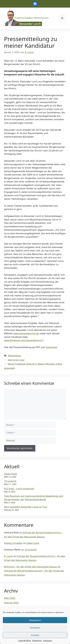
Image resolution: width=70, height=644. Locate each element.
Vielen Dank (11, 474)
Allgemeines (14, 356)
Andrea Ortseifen (13, 543)
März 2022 (10, 598)
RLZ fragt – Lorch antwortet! (19, 489)
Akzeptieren (35, 620)
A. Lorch (8, 556)
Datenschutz (37, 641)
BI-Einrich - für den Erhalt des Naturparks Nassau (31, 567)
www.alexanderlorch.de (26, 333)
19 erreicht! (10, 481)
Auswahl (35, 635)
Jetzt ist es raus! (16, 360)
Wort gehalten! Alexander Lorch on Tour (26, 507)
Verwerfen (35, 628)
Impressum (47, 641)
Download (51, 347)
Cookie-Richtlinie (24, 641)
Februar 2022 (11, 603)
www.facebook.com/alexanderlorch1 (24, 340)
